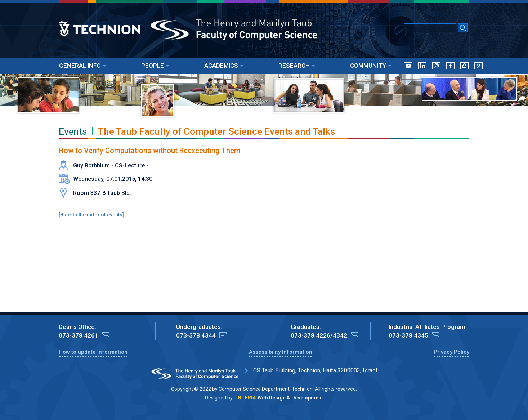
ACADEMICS (224, 66)
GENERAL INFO (83, 66)
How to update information (93, 352)
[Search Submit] (463, 28)
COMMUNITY (371, 66)
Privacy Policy (451, 352)
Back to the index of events (91, 215)
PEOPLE (155, 66)
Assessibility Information (281, 352)
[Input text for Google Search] (430, 28)
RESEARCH (297, 66)
